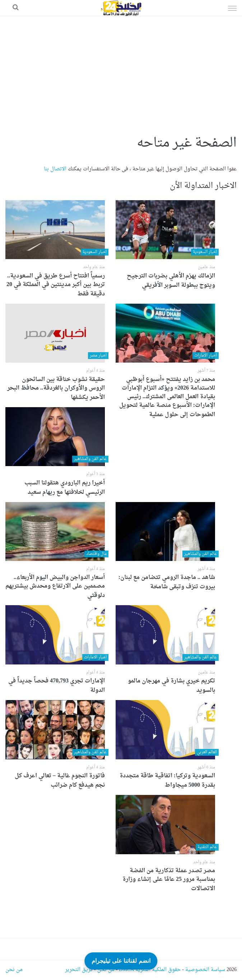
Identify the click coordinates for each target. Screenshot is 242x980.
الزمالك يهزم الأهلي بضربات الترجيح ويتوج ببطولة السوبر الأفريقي (171, 281)
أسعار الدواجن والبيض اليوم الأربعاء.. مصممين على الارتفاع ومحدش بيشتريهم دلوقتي (55, 586)
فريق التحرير (79, 970)
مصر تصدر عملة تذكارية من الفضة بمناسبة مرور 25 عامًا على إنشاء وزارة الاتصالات (169, 880)
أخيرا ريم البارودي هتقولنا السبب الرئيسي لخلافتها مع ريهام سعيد (65, 488)
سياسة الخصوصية (205, 970)
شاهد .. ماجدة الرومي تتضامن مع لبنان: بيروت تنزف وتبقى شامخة (167, 582)
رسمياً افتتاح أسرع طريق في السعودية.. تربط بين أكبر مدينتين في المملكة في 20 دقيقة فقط (56, 285)
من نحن (106, 970)
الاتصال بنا (55, 169)
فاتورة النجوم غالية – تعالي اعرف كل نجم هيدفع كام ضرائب (60, 781)
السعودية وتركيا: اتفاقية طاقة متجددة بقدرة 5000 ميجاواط (167, 781)
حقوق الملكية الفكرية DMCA (150, 970)
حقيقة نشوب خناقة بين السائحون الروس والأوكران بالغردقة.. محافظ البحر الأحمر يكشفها (56, 388)
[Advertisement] (121, 70)
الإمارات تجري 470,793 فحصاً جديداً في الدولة (57, 686)
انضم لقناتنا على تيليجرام (121, 960)
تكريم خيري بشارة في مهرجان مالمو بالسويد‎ (171, 686)
